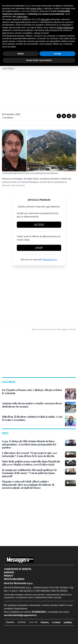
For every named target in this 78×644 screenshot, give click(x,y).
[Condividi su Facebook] (59, 116)
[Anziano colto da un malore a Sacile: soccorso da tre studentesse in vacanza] (32, 405)
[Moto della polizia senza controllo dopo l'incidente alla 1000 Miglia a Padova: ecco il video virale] (32, 463)
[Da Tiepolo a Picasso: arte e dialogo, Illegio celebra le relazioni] (32, 392)
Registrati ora (50, 259)
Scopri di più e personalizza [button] (39, 60)
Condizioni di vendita (18, 569)
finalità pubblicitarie (65, 28)
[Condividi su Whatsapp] (74, 116)
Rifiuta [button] (21, 54)
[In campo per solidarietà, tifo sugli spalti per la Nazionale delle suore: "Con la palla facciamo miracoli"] (32, 473)
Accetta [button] (57, 54)
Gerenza (9, 572)
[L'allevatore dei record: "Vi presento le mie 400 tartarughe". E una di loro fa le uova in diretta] (32, 455)
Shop (39, 248)
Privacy (9, 576)
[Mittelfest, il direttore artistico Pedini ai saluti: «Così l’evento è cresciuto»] (32, 418)
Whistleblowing (14, 579)
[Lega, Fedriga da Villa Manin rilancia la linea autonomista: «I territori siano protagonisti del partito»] (32, 444)
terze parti (45, 19)
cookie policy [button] (22, 17)
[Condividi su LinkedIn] (64, 116)
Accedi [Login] (39, 225)
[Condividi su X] (69, 116)
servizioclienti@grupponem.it (20, 615)
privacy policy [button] (36, 9)
